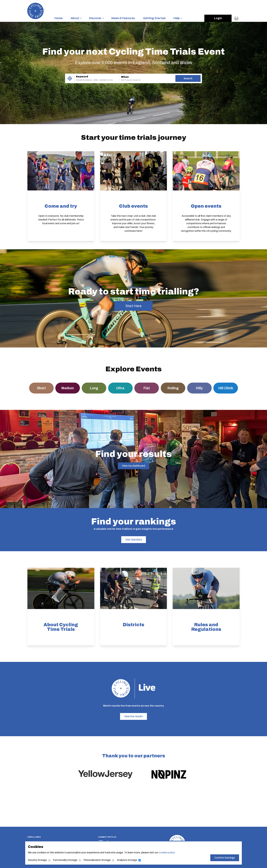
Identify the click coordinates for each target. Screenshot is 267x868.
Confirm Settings (225, 858)
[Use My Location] (70, 78)
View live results (133, 716)
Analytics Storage (127, 860)
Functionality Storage (65, 860)
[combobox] (92, 80)
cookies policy (167, 852)
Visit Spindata (134, 540)
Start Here (133, 306)
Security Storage (37, 860)
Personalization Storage (97, 860)
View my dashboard (133, 466)
